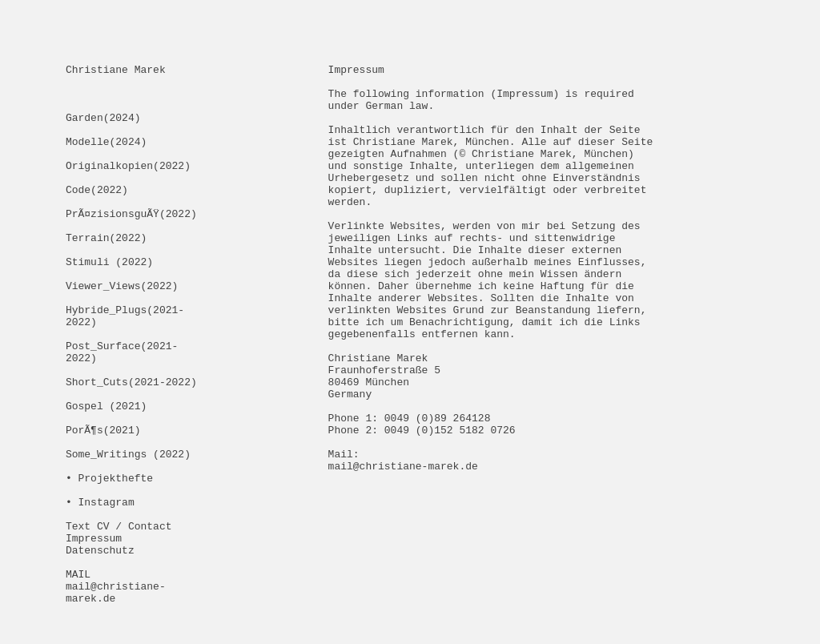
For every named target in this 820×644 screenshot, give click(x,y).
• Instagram (100, 590)
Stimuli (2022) (109, 302)
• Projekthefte (109, 561)
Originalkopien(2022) (128, 187)
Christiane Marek (116, 71)
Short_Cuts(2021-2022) (131, 446)
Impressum (94, 634)
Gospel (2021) (106, 475)
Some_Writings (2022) (128, 533)
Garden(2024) (103, 129)
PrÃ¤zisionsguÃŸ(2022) (131, 244)
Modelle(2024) (106, 158)
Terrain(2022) (106, 273)
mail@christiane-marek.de (403, 547)
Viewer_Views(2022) (122, 331)
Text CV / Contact (119, 619)
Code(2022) (97, 215)
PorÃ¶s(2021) (103, 504)
